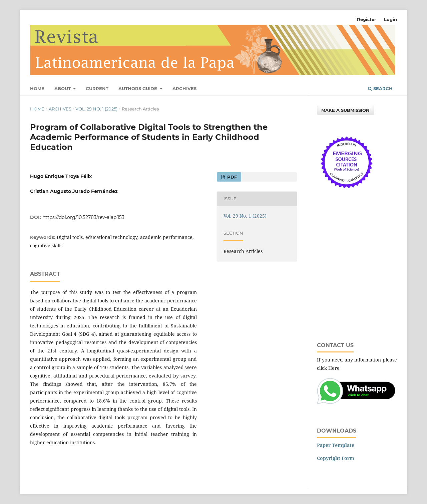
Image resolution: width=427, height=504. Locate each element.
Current (97, 88)
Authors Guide (138, 88)
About (63, 88)
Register (367, 19)
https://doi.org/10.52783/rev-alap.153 (83, 217)
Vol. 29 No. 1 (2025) (96, 109)
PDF (231, 177)
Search (380, 88)
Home (37, 88)
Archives (184, 88)
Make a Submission (345, 110)
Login (390, 19)
